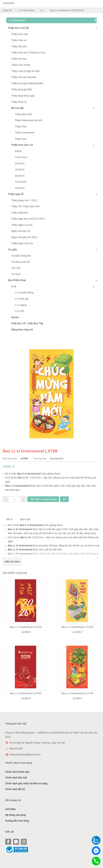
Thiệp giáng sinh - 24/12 (24, 200)
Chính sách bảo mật (16, 778)
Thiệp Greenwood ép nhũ (28, 120)
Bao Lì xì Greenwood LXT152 (26, 627)
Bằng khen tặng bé (22, 330)
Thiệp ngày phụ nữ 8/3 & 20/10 (28, 219)
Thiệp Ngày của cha (22, 243)
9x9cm (18, 151)
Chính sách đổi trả (15, 789)
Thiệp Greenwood (24, 133)
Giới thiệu (10, 809)
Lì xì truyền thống (26, 10)
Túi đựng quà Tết (20, 262)
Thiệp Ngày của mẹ (22, 225)
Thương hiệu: (40, 459)
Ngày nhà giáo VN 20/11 (24, 237)
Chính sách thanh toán (17, 772)
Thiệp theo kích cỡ (22, 145)
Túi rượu (16, 268)
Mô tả (9, 519)
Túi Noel (16, 274)
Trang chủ (7, 10)
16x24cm (20, 176)
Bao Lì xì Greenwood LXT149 (77, 693)
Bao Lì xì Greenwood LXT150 (77, 627)
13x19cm (20, 188)
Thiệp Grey (21, 139)
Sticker (15, 317)
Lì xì (42, 10)
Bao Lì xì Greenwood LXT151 (26, 693)
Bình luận (25, 519)
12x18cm (20, 169)
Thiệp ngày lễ (15, 194)
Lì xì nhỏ (19, 311)
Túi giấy (11, 250)
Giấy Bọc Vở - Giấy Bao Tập (27, 323)
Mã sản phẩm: (11, 459)
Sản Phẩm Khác (16, 280)
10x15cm (20, 163)
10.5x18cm (21, 182)
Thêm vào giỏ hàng (43, 499)
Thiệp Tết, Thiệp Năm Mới (25, 206)
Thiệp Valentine (20, 213)
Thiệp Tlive (21, 127)
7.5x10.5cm (21, 157)
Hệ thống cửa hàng (16, 815)
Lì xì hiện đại (22, 299)
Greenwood (56, 459)
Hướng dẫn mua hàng (17, 821)
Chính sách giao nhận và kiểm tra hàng (26, 783)
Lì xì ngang (21, 305)
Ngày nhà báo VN (21, 231)
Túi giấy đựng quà (21, 256)
